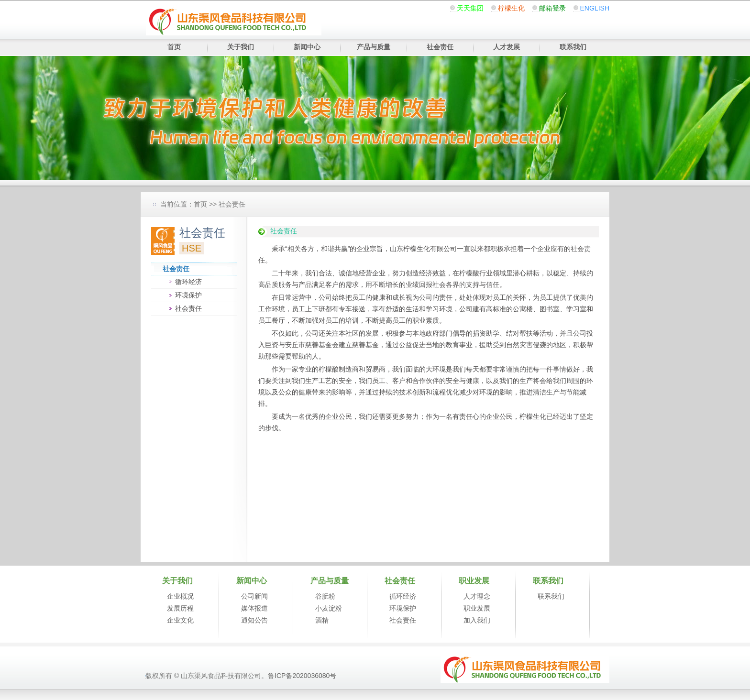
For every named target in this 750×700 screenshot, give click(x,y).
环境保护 (188, 295)
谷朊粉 (325, 596)
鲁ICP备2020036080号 (302, 676)
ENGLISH (595, 8)
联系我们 (573, 47)
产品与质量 (374, 47)
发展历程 (180, 608)
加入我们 (477, 620)
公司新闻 (254, 596)
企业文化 (180, 620)
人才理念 (477, 596)
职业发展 (477, 608)
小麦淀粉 (329, 608)
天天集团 (470, 8)
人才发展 (507, 47)
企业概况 (180, 596)
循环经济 (188, 282)
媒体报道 (254, 608)
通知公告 (254, 620)
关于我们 (241, 47)
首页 (174, 47)
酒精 (322, 620)
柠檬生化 (511, 8)
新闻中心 (307, 47)
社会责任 (440, 47)
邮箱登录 (552, 8)
